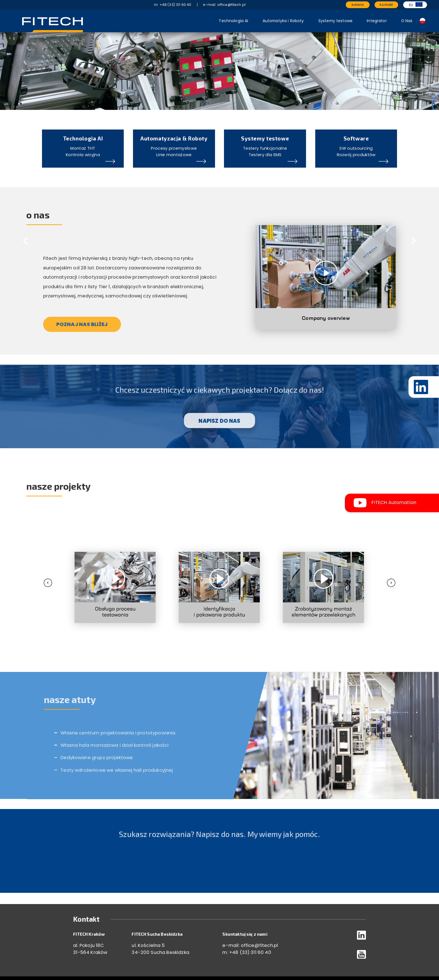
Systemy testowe (335, 21)
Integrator (377, 21)
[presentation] (69, 571)
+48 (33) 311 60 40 (250, 952)
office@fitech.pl (260, 945)
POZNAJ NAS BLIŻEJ (82, 324)
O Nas (407, 21)
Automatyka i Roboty (283, 21)
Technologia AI (233, 21)
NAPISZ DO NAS (219, 433)
